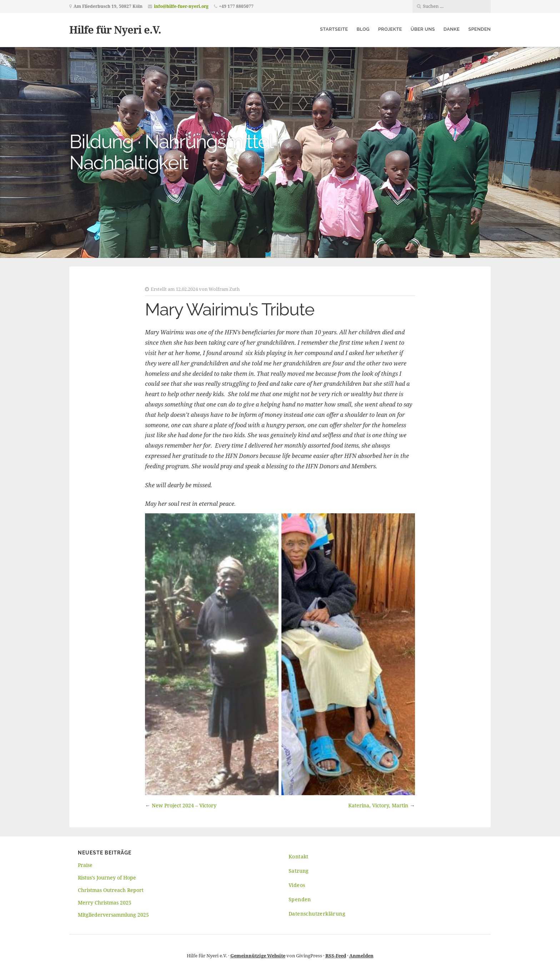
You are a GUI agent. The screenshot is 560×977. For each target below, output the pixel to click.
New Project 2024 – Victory (184, 805)
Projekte (390, 29)
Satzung (299, 871)
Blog (363, 29)
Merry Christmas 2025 (105, 903)
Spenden (479, 29)
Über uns (423, 29)
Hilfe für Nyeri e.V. (115, 29)
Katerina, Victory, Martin (378, 805)
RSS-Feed (336, 956)
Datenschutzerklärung (317, 914)
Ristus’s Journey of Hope (107, 878)
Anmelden (361, 956)
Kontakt (299, 856)
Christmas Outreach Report (111, 890)
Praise (85, 865)
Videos (297, 885)
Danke (452, 29)
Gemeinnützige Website (258, 956)
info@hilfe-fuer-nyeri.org (181, 6)
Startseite (334, 29)
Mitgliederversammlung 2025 (113, 915)
